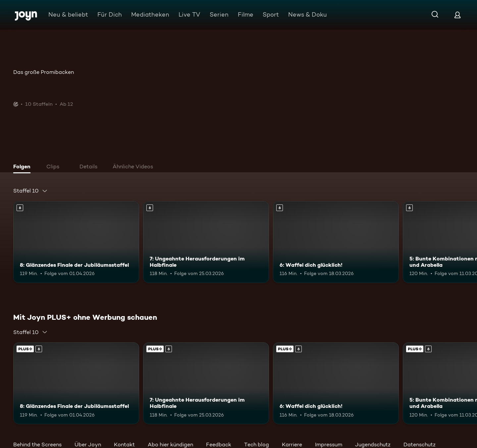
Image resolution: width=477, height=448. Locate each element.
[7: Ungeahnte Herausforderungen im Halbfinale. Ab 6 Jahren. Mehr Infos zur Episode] (206, 242)
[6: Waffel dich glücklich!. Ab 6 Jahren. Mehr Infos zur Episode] (336, 242)
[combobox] (30, 191)
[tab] (24, 167)
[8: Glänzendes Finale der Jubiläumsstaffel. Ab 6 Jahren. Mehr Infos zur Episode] (76, 242)
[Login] (457, 15)
